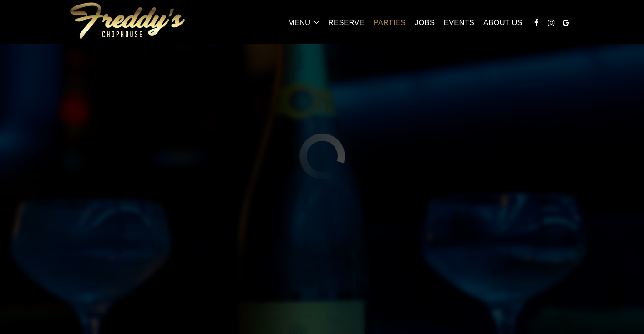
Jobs (425, 23)
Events (459, 23)
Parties (390, 23)
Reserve (346, 23)
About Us (503, 23)
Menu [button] (304, 23)
